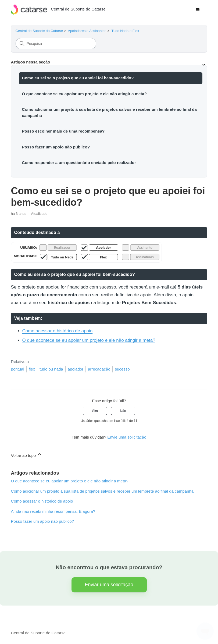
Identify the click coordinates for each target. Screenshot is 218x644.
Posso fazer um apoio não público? (56, 147)
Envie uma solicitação (127, 437)
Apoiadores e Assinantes (87, 31)
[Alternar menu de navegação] (197, 10)
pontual (18, 369)
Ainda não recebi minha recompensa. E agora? (53, 511)
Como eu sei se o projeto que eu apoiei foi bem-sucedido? (78, 78)
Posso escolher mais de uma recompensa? (63, 131)
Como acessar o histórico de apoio (58, 331)
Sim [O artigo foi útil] (95, 411)
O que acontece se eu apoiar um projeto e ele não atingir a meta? (84, 94)
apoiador (76, 369)
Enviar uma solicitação (109, 585)
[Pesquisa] (56, 44)
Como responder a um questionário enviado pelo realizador (79, 163)
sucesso (122, 369)
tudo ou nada (51, 369)
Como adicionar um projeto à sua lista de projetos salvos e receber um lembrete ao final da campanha (109, 112)
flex (32, 369)
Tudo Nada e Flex (125, 31)
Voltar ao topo (27, 455)
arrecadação (99, 369)
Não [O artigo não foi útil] (123, 411)
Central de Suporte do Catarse (39, 31)
